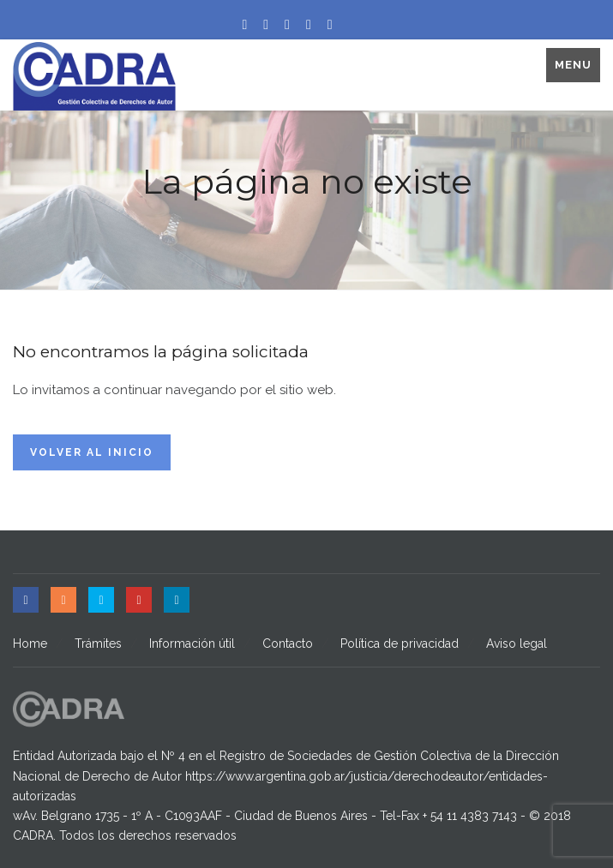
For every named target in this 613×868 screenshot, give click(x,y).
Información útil (192, 644)
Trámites (98, 644)
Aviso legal (517, 644)
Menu (573, 65)
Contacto (288, 644)
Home (30, 644)
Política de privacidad (400, 644)
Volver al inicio (92, 452)
